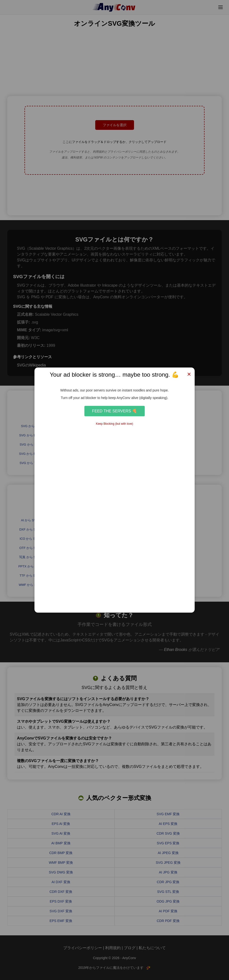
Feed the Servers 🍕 (114, 411)
